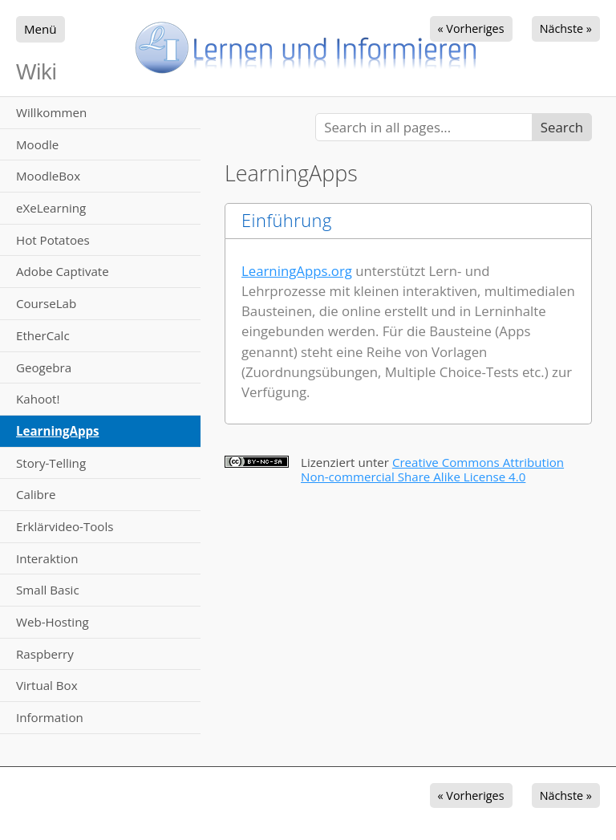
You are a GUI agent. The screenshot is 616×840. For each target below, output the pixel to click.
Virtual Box (47, 685)
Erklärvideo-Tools (65, 526)
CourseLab (46, 303)
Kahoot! (38, 399)
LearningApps (58, 431)
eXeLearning (51, 208)
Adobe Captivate (63, 271)
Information (50, 717)
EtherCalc (43, 335)
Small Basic (48, 590)
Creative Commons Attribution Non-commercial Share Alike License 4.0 (432, 469)
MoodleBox (48, 176)
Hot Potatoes (53, 240)
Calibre (36, 494)
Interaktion (47, 558)
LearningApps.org (297, 271)
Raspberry (45, 654)
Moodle (37, 144)
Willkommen (51, 112)
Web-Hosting (53, 622)
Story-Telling (51, 463)
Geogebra (44, 367)
